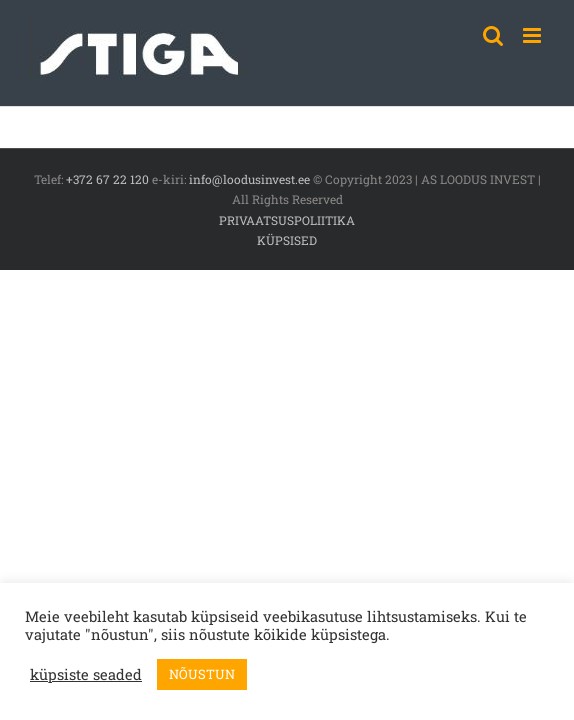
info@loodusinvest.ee (249, 179)
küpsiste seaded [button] (86, 675)
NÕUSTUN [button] (202, 674)
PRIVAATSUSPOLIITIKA (287, 220)
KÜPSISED (287, 240)
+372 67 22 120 (107, 179)
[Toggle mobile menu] (533, 35)
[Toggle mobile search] (493, 35)
